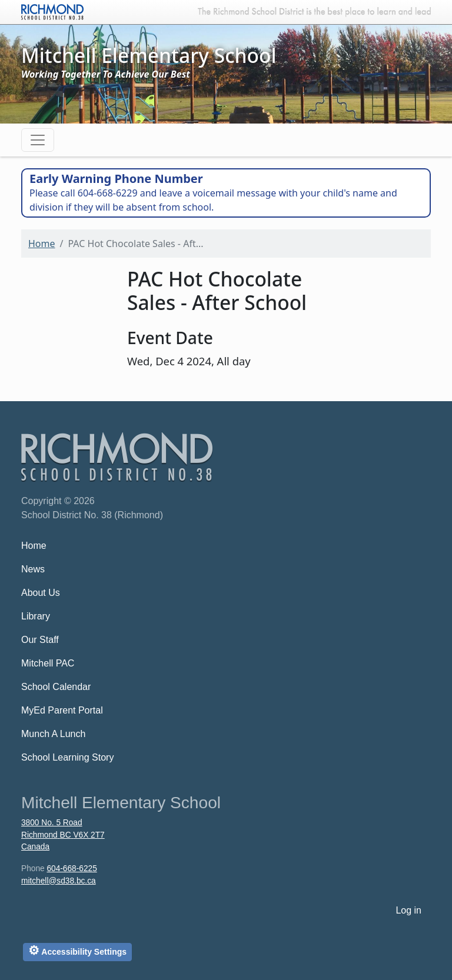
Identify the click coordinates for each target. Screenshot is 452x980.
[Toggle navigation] (38, 140)
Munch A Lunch (53, 734)
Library (36, 616)
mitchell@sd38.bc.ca (59, 881)
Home (42, 244)
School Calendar (56, 687)
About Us (41, 593)
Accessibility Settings (77, 950)
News (33, 569)
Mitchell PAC (48, 663)
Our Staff (40, 640)
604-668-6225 (72, 869)
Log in (408, 910)
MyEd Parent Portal (62, 710)
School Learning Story (67, 757)
